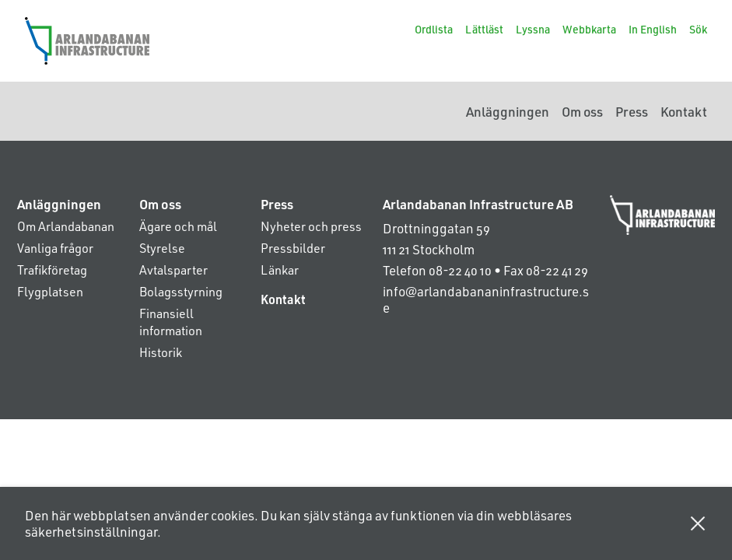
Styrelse (162, 248)
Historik (161, 352)
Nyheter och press (311, 226)
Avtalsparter (173, 269)
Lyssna (533, 29)
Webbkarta (589, 29)
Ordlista (434, 29)
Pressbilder (293, 248)
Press (632, 111)
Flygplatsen (50, 291)
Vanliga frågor (55, 248)
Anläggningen (508, 111)
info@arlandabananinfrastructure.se (486, 299)
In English (653, 29)
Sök (698, 29)
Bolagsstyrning (181, 291)
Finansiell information (171, 322)
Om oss (582, 111)
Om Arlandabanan (66, 226)
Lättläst (484, 29)
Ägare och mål (178, 226)
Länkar (280, 269)
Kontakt (684, 111)
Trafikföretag (52, 269)
